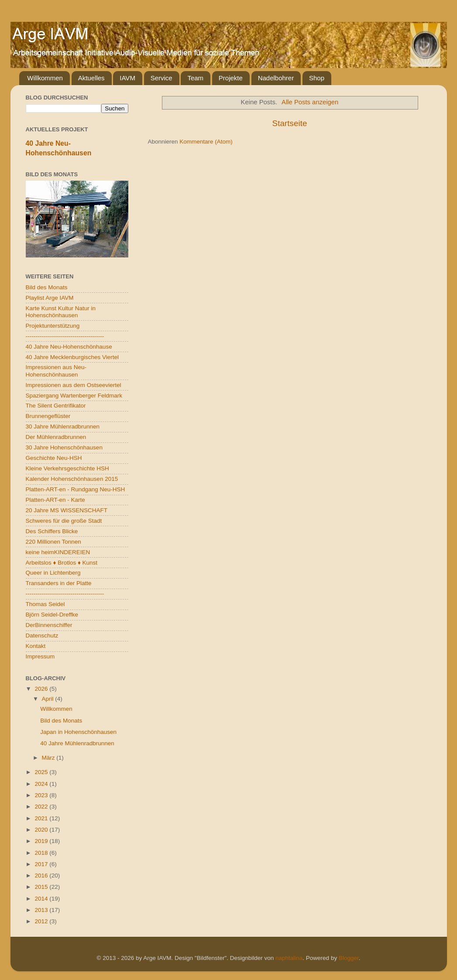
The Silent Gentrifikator (56, 406)
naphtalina (289, 958)
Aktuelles (91, 78)
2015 (42, 887)
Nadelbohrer (276, 78)
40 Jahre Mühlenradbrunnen (77, 743)
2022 (42, 807)
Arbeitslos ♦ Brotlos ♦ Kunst (62, 563)
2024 (42, 784)
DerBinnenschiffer (49, 625)
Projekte (231, 78)
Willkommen (45, 78)
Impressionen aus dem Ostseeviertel (74, 385)
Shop (317, 78)
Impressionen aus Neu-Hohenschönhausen (56, 371)
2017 (42, 864)
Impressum (40, 656)
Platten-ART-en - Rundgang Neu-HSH (76, 489)
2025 (42, 772)
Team (195, 78)
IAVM (127, 78)
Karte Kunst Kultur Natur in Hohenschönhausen (61, 312)
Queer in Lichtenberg (53, 573)
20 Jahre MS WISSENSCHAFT (67, 510)
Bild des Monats (47, 287)
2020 (42, 830)
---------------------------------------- (65, 336)
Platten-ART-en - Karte (55, 500)
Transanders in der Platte (59, 583)
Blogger (349, 958)
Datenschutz (42, 636)
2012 (42, 921)
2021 (42, 818)
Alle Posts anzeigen (310, 102)
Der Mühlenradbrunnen (56, 437)
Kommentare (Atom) (206, 142)
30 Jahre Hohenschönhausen (64, 447)
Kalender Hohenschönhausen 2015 (72, 479)
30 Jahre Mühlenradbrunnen (63, 427)
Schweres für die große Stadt (64, 521)
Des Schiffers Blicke (52, 531)
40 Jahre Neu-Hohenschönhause (69, 347)
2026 (42, 689)
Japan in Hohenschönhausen (78, 732)
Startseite (290, 123)
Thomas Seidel (45, 604)
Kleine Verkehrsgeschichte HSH (67, 468)
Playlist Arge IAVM (50, 298)
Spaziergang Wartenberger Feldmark (74, 396)
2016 (42, 875)
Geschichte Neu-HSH (54, 458)
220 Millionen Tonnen (53, 542)
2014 (42, 899)
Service (161, 78)
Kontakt (36, 646)
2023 (42, 795)
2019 (42, 841)
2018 (42, 853)
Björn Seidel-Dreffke (52, 615)
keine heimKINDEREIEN (58, 552)
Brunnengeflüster (48, 416)
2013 (42, 910)
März (49, 758)
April (49, 699)
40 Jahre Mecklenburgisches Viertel (72, 357)
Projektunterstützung (53, 326)
